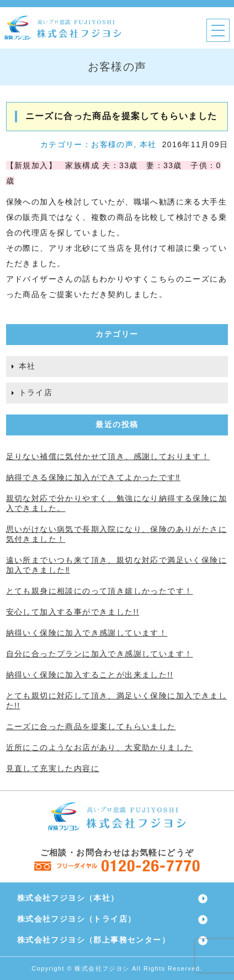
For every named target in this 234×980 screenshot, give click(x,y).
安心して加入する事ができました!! (73, 612)
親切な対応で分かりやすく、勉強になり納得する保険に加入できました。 (116, 503)
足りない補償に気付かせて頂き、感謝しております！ (108, 456)
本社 (148, 144)
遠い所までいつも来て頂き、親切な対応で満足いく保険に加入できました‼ (116, 565)
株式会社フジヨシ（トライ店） (77, 919)
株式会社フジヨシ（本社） (68, 898)
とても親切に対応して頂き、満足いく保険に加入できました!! (116, 701)
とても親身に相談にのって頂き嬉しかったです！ (100, 591)
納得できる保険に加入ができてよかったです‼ (93, 477)
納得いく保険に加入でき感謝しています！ (87, 633)
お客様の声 (112, 144)
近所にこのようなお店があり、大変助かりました (100, 747)
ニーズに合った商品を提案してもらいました (91, 726)
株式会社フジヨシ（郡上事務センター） (94, 940)
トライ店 (36, 392)
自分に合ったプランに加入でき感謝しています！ (100, 654)
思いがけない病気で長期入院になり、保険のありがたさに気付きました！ (116, 534)
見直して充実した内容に (53, 768)
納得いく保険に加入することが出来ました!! (90, 675)
